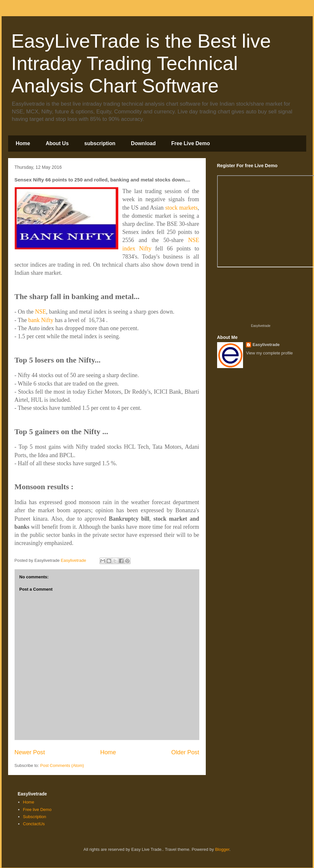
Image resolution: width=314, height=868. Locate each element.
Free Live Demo (191, 143)
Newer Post (30, 752)
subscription (100, 143)
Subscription (35, 817)
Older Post (185, 752)
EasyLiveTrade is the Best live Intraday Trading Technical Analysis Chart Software (141, 63)
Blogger (222, 849)
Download (143, 143)
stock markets (181, 208)
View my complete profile (269, 353)
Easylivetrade (261, 326)
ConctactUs (34, 824)
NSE (41, 312)
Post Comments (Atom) (62, 765)
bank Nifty (41, 320)
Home (23, 143)
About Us (57, 143)
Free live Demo (37, 810)
